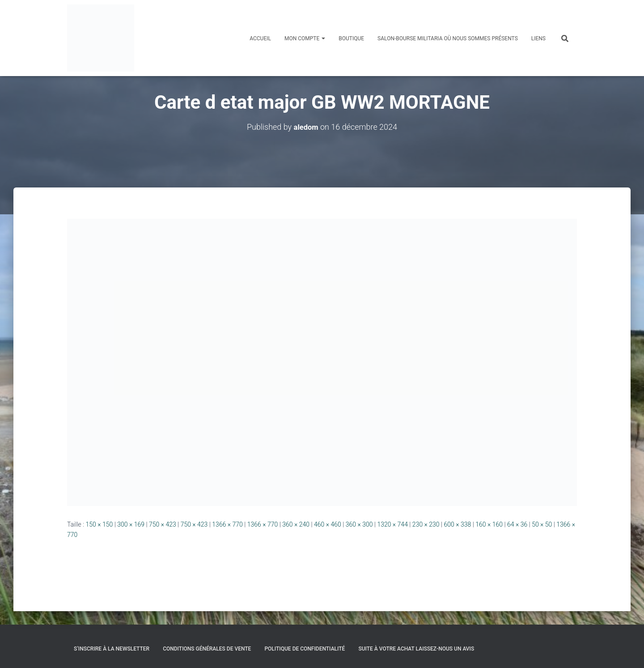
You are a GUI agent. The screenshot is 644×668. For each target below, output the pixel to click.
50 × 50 (542, 524)
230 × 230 (426, 524)
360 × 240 (296, 524)
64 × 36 (517, 524)
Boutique (351, 38)
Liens (538, 38)
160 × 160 (489, 524)
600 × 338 (458, 524)
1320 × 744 (392, 524)
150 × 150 (100, 524)
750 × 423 (163, 524)
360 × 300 (359, 524)
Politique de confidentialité (305, 649)
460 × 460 (328, 524)
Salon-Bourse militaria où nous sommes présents (448, 38)
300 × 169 (131, 524)
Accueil (260, 38)
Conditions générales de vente (207, 649)
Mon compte (305, 38)
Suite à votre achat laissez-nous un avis (416, 649)
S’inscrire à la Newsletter (112, 649)
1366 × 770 (227, 524)
